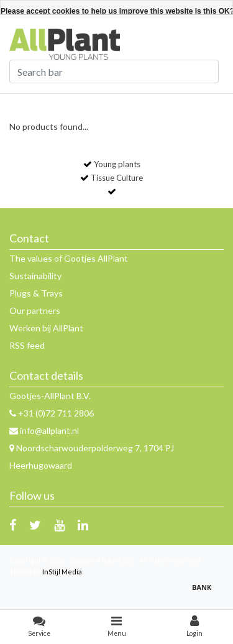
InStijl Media (62, 572)
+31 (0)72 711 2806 (52, 413)
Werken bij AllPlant (46, 328)
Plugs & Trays (36, 293)
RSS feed (27, 345)
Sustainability (35, 276)
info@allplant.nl (44, 430)
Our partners (35, 310)
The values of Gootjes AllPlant (69, 258)
